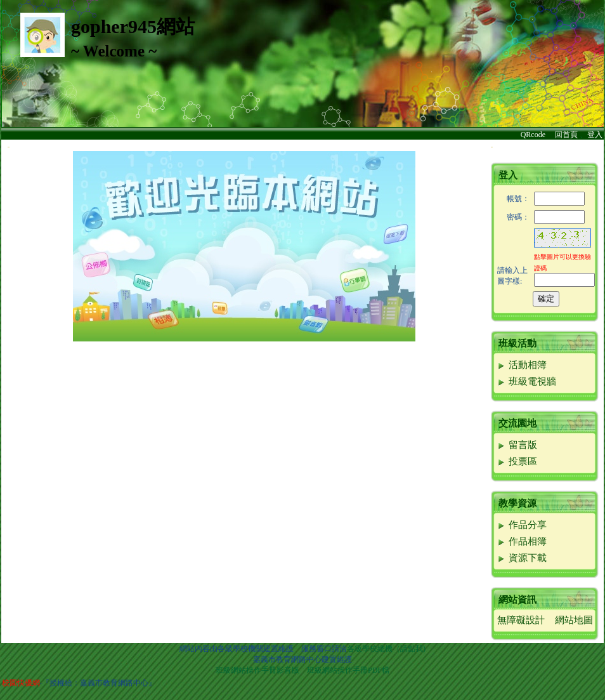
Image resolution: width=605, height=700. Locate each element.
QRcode (533, 135)
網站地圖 (574, 620)
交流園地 (517, 423)
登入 (595, 135)
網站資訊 (517, 600)
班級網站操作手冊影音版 (257, 670)
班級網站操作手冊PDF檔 (348, 670)
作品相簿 (522, 541)
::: (9, 147)
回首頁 (566, 135)
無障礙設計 (521, 620)
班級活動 (517, 343)
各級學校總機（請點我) (386, 649)
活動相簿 (522, 365)
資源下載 (522, 558)
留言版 (517, 445)
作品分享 (522, 525)
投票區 (517, 461)
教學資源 (517, 503)
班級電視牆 (526, 381)
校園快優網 (21, 683)
